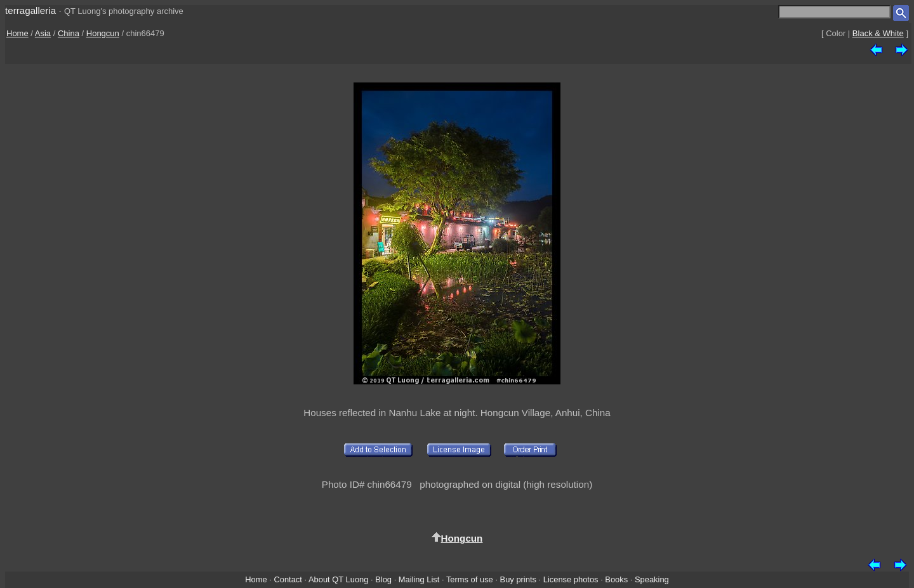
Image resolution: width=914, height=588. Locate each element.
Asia (43, 33)
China (69, 33)
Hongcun (103, 33)
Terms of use (470, 579)
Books (616, 579)
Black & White (878, 33)
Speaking (652, 579)
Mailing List (419, 579)
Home (17, 33)
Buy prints (518, 579)
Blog (383, 579)
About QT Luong (338, 579)
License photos (571, 579)
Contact (288, 579)
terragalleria (30, 10)
